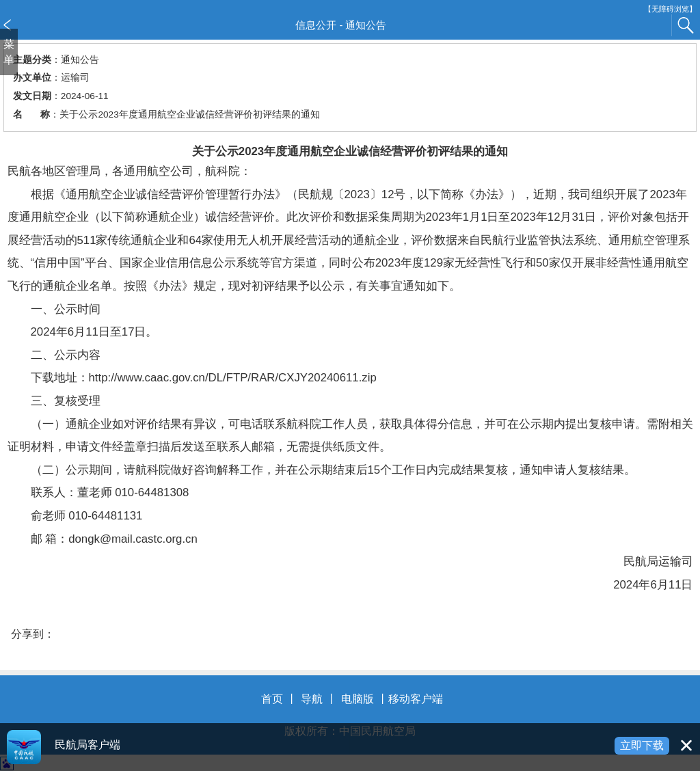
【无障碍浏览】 (670, 9)
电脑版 (358, 699)
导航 (312, 699)
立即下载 (642, 745)
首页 (272, 699)
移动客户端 (416, 699)
